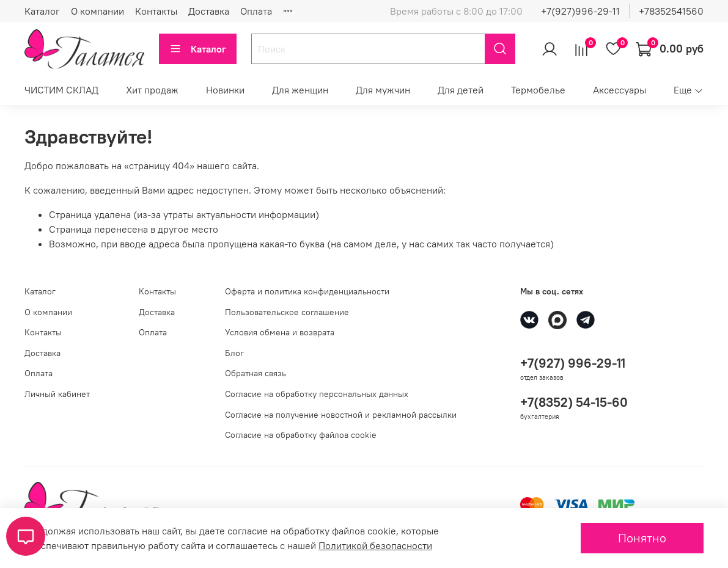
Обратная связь (256, 373)
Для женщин (300, 90)
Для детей (461, 90)
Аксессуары (620, 90)
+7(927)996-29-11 (580, 11)
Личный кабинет (57, 394)
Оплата (256, 11)
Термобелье (538, 90)
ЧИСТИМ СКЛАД (61, 90)
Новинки (225, 90)
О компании (97, 11)
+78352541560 (671, 11)
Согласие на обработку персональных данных (317, 394)
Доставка (209, 11)
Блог (234, 353)
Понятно (642, 538)
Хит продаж (152, 90)
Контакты (156, 11)
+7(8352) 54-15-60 (574, 402)
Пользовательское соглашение (287, 312)
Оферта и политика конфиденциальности (307, 291)
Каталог (42, 11)
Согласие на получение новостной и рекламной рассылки (341, 415)
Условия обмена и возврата (280, 332)
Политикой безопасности (375, 545)
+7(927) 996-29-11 (573, 363)
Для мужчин (383, 90)
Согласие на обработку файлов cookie (301, 435)
